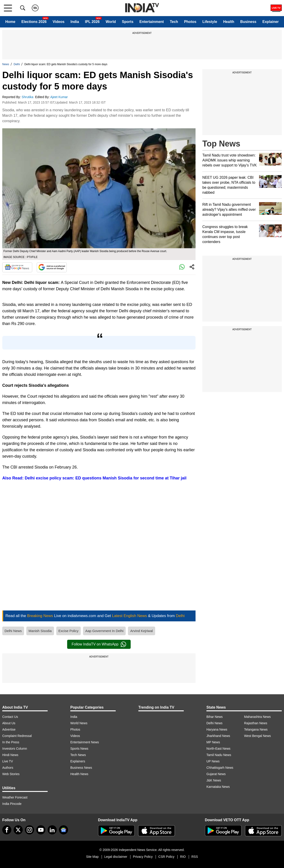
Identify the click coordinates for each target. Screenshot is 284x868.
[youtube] (41, 830)
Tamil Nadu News (219, 755)
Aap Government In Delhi (104, 631)
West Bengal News (257, 736)
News (6, 64)
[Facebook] (7, 830)
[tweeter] (18, 830)
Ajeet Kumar (60, 97)
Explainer (271, 22)
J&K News (214, 780)
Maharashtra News (257, 717)
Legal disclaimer (116, 857)
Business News (81, 768)
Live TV (8, 761)
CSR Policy (166, 857)
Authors (8, 768)
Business (248, 22)
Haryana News (217, 729)
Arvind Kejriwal (141, 631)
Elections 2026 (34, 22)
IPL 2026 (92, 22)
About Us (9, 723)
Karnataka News (218, 787)
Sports (128, 22)
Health (229, 22)
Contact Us (10, 717)
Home (10, 22)
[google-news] (64, 830)
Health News (79, 774)
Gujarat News (216, 774)
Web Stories (11, 774)
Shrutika (28, 97)
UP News (213, 761)
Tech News (78, 755)
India (75, 22)
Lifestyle (210, 22)
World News (79, 723)
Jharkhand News (218, 736)
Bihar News (215, 717)
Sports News (79, 749)
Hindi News (10, 755)
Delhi (17, 64)
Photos (190, 22)
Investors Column (15, 749)
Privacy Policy (143, 857)
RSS (195, 857)
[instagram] (29, 830)
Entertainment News (85, 742)
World (111, 22)
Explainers (78, 761)
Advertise (9, 729)
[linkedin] (52, 830)
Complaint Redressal (17, 736)
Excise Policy (69, 631)
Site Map (92, 857)
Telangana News (256, 729)
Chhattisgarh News (220, 768)
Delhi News (13, 631)
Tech (174, 22)
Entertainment (152, 22)
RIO (183, 857)
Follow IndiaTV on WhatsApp (99, 644)
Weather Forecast (15, 797)
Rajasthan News (256, 723)
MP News (213, 742)
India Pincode (12, 804)
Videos (59, 22)
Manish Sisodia (40, 631)
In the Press (11, 742)
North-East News (218, 749)
